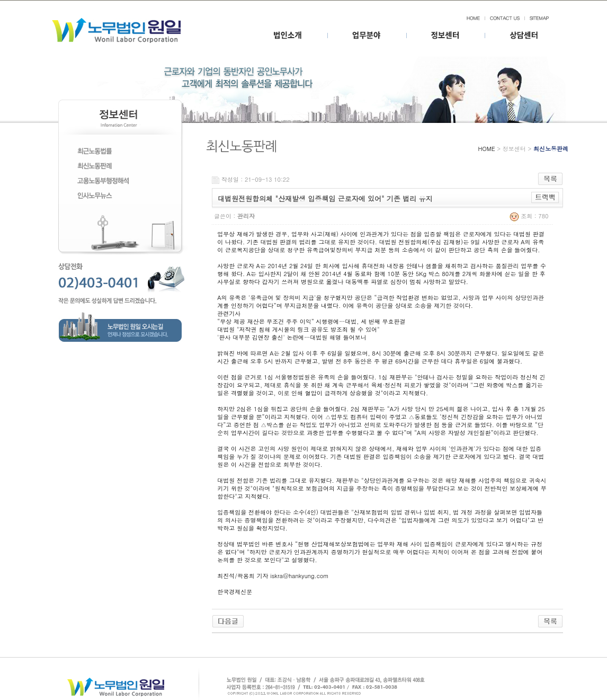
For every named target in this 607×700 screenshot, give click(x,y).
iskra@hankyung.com (299, 576)
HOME (487, 149)
